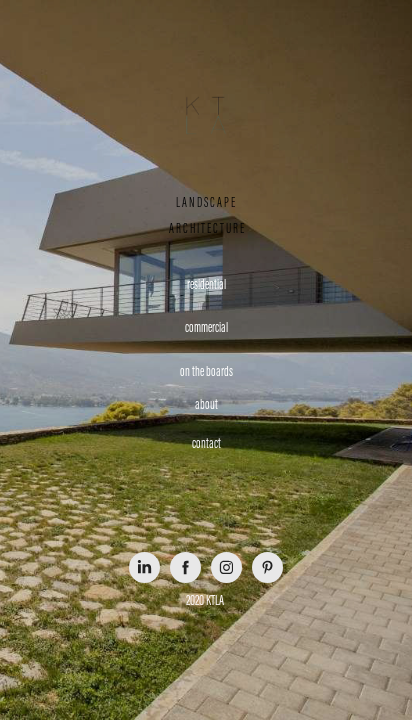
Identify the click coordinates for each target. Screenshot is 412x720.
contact (206, 443)
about (206, 404)
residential (206, 284)
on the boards (206, 371)
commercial (206, 327)
